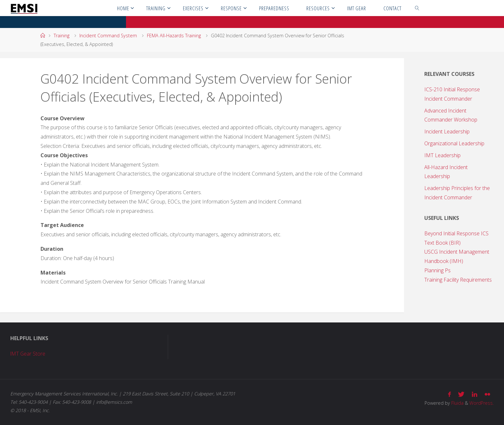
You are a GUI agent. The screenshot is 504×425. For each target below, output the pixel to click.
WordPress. (481, 403)
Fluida (456, 403)
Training (62, 36)
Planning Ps (437, 270)
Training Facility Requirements (458, 280)
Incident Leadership (447, 131)
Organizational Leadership (454, 143)
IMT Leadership (442, 155)
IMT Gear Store (28, 354)
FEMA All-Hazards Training (174, 36)
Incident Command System (108, 36)
